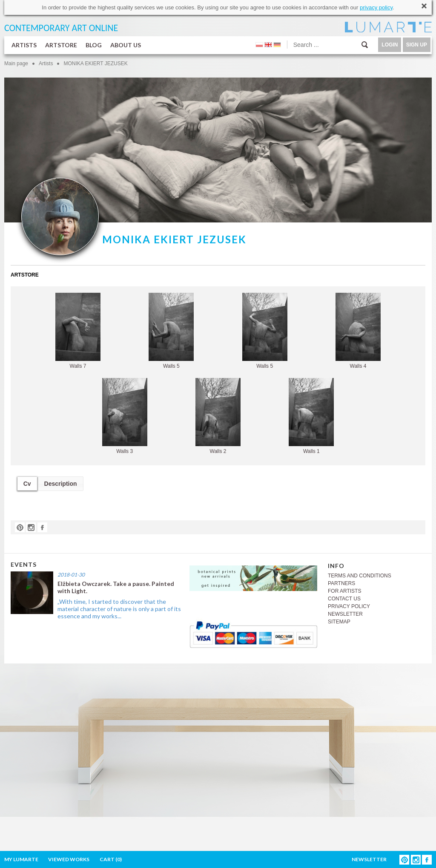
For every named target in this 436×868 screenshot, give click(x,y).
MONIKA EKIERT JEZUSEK (95, 63)
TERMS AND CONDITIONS (360, 576)
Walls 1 (311, 416)
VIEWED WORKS (69, 859)
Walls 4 (358, 331)
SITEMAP (339, 622)
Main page (16, 63)
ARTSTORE (61, 45)
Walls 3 (125, 416)
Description (61, 484)
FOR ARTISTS (344, 591)
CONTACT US (344, 599)
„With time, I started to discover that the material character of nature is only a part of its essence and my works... (119, 609)
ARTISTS (24, 45)
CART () (111, 859)
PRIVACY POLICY (349, 606)
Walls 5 (171, 331)
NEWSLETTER (345, 614)
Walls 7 (78, 331)
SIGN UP (417, 45)
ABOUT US (126, 45)
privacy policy (376, 7)
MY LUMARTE (21, 859)
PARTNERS (341, 583)
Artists (46, 63)
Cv (27, 484)
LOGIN (390, 45)
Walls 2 (218, 416)
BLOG (94, 45)
